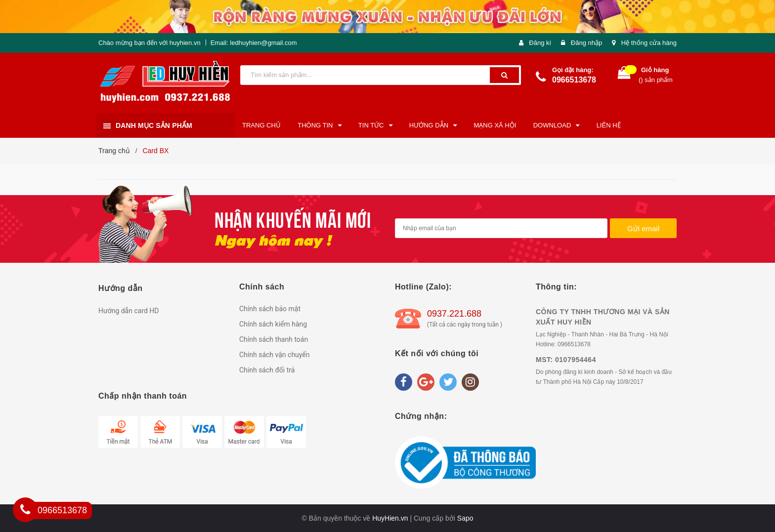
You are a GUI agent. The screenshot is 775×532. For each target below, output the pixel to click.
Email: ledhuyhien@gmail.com (254, 43)
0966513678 (574, 80)
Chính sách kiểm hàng (273, 324)
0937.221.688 (454, 314)
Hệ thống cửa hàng (649, 43)
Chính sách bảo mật (270, 309)
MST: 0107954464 (566, 360)
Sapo (465, 518)
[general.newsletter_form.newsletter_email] (501, 228)
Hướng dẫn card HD (129, 311)
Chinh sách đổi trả (267, 370)
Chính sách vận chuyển (275, 355)
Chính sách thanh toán (274, 339)
